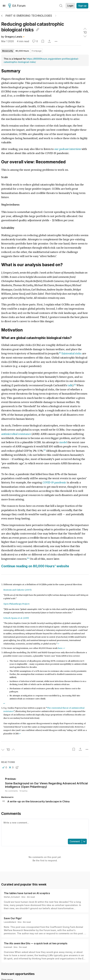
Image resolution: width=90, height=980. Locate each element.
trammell (8, 947)
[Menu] (4, 6)
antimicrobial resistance (16, 434)
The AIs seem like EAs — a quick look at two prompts (36, 943)
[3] (45, 450)
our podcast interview (68, 149)
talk (70, 385)
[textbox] (44, 829)
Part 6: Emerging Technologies (29, 16)
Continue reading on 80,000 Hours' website (35, 566)
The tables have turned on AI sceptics (27, 893)
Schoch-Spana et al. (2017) (16, 618)
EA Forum (17, 6)
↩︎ (58, 644)
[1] (60, 353)
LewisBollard (10, 922)
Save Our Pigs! (13, 918)
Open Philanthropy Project (16, 604)
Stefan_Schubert (12, 897)
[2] (75, 385)
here (60, 648)
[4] (28, 558)
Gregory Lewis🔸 (15, 37)
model (63, 442)
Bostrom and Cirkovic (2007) (17, 590)
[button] (5, 767)
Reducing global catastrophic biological (33, 27)
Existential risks (72, 354)
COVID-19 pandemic (54, 483)
